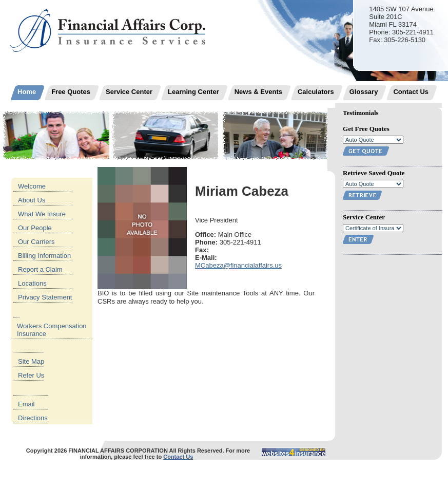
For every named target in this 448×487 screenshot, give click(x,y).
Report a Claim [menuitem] (40, 269)
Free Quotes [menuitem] (71, 92)
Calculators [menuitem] (316, 92)
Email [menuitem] (26, 404)
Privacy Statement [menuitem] (45, 297)
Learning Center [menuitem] (193, 92)
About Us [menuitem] (32, 200)
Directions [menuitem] (33, 418)
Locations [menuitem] (32, 283)
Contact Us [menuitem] (411, 92)
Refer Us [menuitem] (31, 375)
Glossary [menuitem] (364, 92)
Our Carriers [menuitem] (36, 242)
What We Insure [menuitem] (42, 214)
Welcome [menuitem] (32, 186)
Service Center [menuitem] (129, 92)
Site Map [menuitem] (31, 361)
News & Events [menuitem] (258, 92)
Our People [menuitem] (35, 228)
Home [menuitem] (27, 92)
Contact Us (178, 457)
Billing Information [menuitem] (44, 256)
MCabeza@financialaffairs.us (238, 265)
